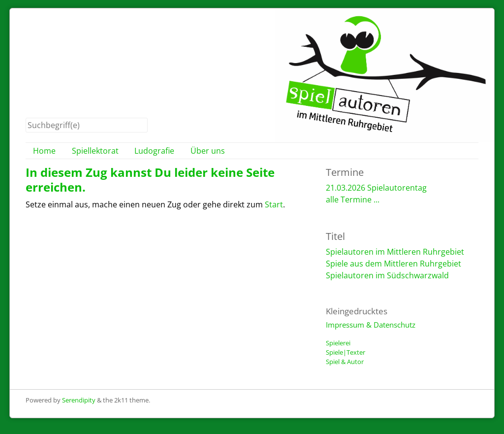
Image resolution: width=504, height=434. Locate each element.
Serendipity (79, 400)
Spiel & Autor (345, 362)
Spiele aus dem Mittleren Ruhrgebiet (394, 264)
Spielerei (338, 343)
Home (44, 151)
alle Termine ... (353, 200)
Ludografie (154, 151)
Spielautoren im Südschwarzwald (387, 275)
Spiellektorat (95, 151)
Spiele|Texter (346, 352)
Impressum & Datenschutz (371, 325)
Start (274, 204)
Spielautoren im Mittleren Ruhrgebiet (395, 252)
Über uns (208, 151)
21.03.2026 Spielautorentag (376, 188)
